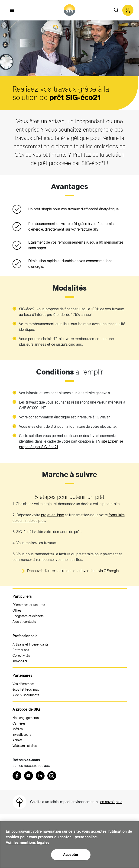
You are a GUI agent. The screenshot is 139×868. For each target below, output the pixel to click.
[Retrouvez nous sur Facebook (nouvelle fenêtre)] (17, 776)
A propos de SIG (26, 709)
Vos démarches (24, 684)
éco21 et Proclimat (26, 689)
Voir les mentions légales (28, 843)
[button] (128, 10)
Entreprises (21, 650)
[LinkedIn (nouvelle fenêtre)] (40, 776)
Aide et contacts (24, 622)
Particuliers (22, 596)
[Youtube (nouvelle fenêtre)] (29, 776)
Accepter (71, 855)
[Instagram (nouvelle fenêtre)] (52, 776)
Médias (18, 729)
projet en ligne (52, 515)
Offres (17, 610)
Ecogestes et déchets (28, 616)
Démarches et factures (29, 605)
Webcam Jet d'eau (26, 746)
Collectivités (21, 656)
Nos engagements (26, 718)
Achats (18, 740)
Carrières (19, 723)
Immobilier (20, 661)
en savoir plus (111, 802)
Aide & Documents (26, 695)
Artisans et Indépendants (31, 644)
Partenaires (22, 675)
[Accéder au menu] (12, 10)
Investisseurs (22, 735)
